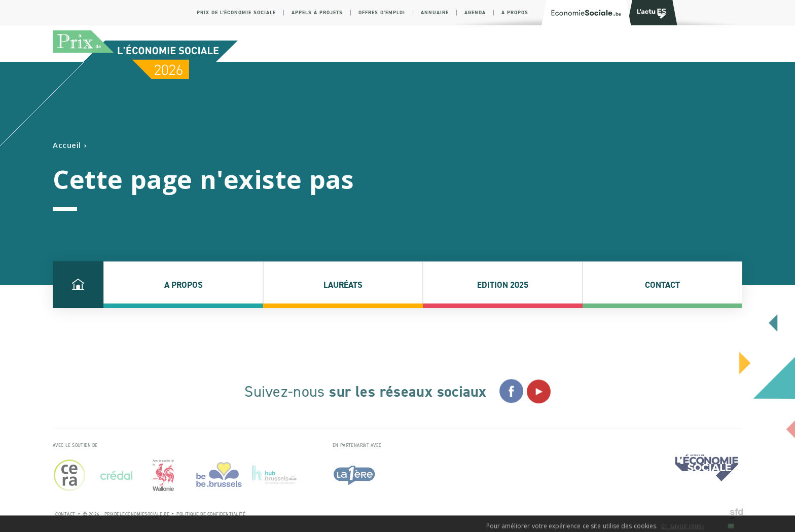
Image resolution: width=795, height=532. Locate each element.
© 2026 (91, 514)
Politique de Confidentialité (211, 514)
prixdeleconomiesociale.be (137, 514)
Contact (65, 514)
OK (731, 529)
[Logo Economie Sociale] (586, 13)
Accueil (67, 145)
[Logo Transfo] (650, 13)
